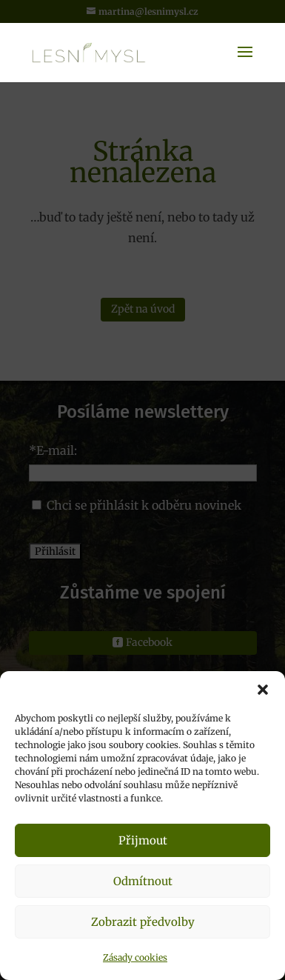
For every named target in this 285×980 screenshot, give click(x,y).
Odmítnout (143, 881)
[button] (263, 690)
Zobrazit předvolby (143, 922)
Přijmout (143, 840)
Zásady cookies (135, 957)
